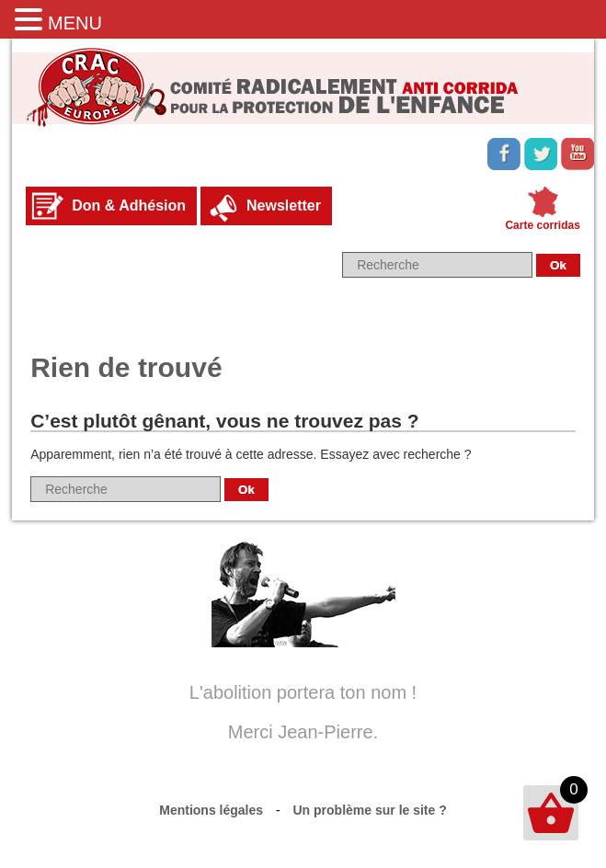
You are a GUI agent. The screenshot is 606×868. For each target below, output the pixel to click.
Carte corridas (542, 225)
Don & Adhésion (129, 206)
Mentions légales (211, 810)
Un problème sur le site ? (370, 810)
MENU (75, 23)
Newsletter (284, 206)
